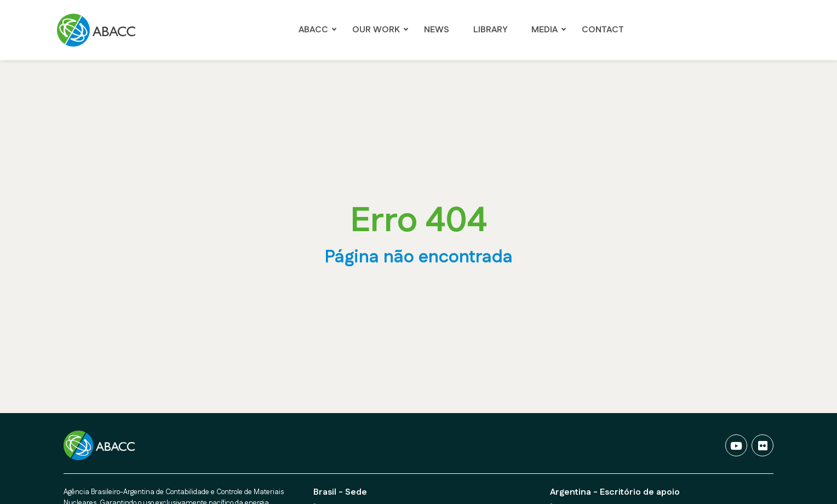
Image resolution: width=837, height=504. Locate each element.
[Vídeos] (736, 445)
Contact (603, 30)
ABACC (313, 30)
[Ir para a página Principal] (99, 30)
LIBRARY (490, 30)
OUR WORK (376, 30)
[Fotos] (763, 445)
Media (544, 30)
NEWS (437, 30)
